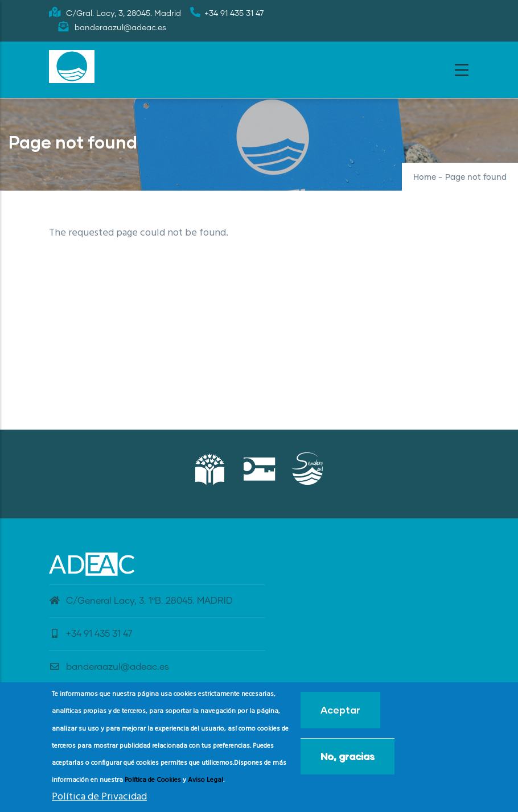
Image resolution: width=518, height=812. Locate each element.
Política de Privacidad (99, 801)
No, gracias (348, 761)
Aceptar (340, 714)
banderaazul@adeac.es (109, 667)
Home (425, 178)
